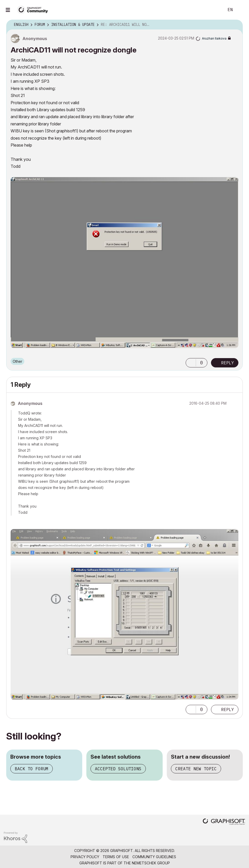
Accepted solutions (118, 769)
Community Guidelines (154, 857)
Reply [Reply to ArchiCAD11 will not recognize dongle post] (228, 363)
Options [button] (236, 25)
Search (215, 10)
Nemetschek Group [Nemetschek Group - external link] (151, 863)
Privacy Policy (85, 857)
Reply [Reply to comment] (228, 710)
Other (17, 361)
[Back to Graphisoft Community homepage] (34, 9)
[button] (124, 263)
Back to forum (32, 769)
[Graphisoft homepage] (224, 822)
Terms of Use (116, 857)
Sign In (241, 10)
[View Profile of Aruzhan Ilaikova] (214, 38)
